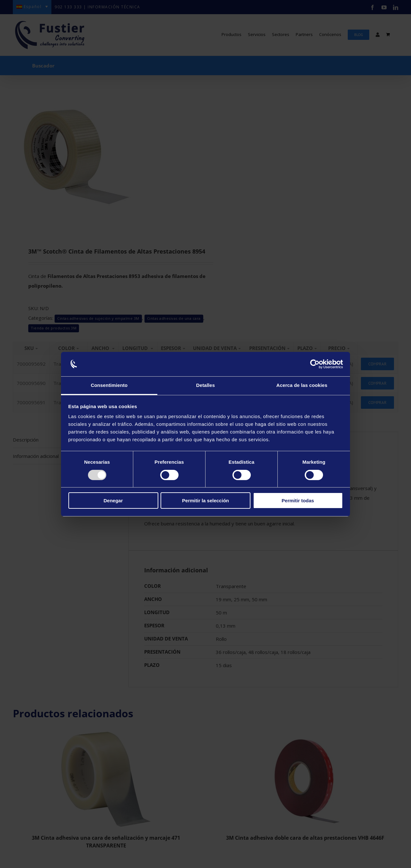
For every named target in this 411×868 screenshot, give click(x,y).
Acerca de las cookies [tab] (302, 385)
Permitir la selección (205, 501)
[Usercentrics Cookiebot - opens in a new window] (315, 364)
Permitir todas (298, 501)
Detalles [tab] (205, 385)
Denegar (113, 501)
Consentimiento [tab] (109, 385)
